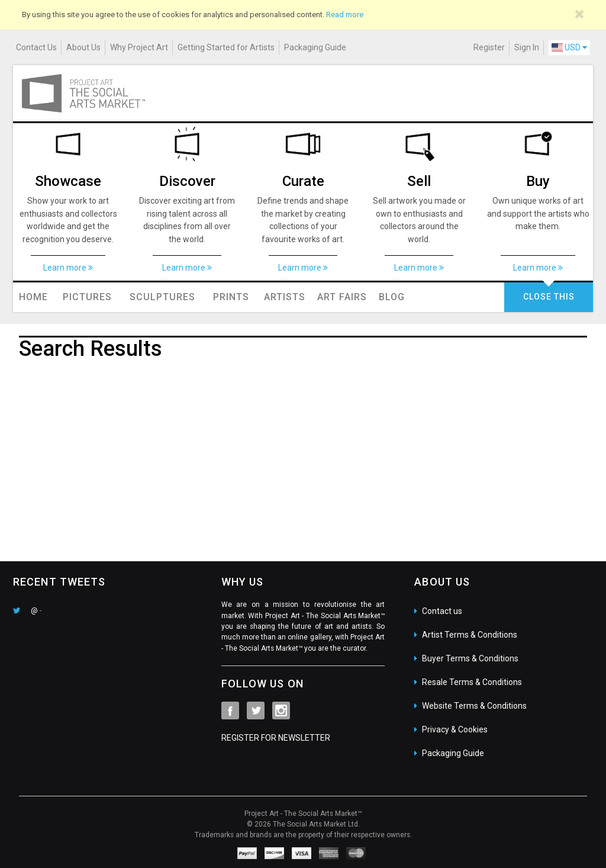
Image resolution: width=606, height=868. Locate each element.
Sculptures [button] (162, 297)
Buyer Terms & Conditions (470, 658)
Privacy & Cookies (455, 729)
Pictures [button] (87, 297)
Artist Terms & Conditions (470, 635)
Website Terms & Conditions (474, 706)
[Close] (580, 14)
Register (489, 47)
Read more (345, 15)
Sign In (527, 47)
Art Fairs (342, 297)
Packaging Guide (315, 47)
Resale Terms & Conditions (472, 682)
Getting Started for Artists (226, 47)
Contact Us (36, 47)
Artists (285, 297)
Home (33, 297)
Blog (392, 297)
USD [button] (569, 47)
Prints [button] (231, 297)
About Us (83, 47)
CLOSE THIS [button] (549, 297)
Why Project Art (139, 47)
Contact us (442, 611)
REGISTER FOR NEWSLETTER (276, 738)
